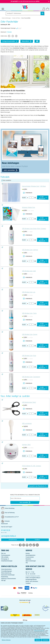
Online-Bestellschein (6, 569)
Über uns (3, 553)
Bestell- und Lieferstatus (32, 581)
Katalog (28, 553)
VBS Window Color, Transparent (31, 377)
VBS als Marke (5, 557)
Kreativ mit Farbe (16, 18)
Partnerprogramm (6, 555)
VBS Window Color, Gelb (29, 271)
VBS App (3, 580)
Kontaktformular (13, 540)
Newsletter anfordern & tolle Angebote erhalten (25, 495)
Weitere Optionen (6, 640)
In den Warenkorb (43, 198)
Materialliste (27, 41)
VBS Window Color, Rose (29, 356)
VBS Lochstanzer (27, 423)
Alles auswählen (7, 180)
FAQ (27, 563)
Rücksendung (5, 577)
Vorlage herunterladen (10, 41)
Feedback (37, 540)
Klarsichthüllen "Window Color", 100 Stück (34, 186)
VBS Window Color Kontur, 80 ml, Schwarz (34, 229)
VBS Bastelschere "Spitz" (29, 402)
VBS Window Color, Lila (29, 292)
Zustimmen (45, 640)
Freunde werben (30, 557)
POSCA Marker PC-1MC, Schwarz (32, 466)
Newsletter (28, 559)
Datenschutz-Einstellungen (8, 575)
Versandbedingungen (7, 571)
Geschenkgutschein (31, 555)
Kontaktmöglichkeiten (31, 580)
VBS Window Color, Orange (30, 334)
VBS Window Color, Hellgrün (30, 250)
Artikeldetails (28, 193)
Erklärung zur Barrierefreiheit (9, 579)
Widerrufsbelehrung (6, 573)
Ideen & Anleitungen (6, 18)
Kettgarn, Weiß (26, 445)
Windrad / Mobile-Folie (29, 207)
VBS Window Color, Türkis (29, 313)
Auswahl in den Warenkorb (38, 486)
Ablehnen (38, 640)
